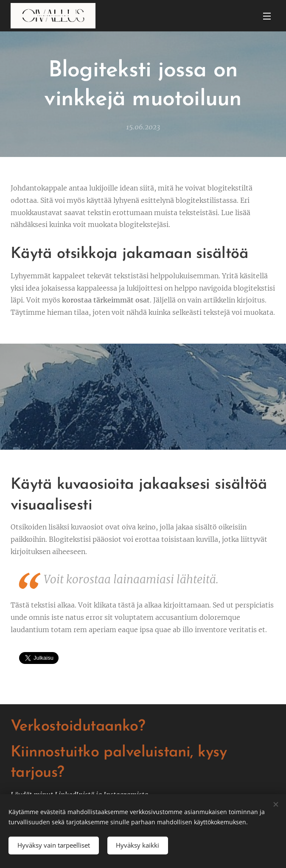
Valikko (267, 16)
